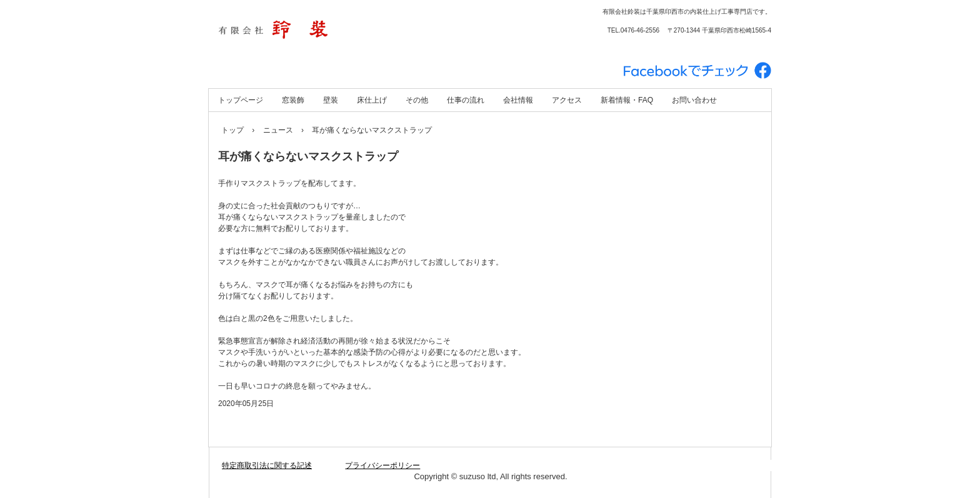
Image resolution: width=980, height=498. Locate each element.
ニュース (278, 130)
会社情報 (518, 100)
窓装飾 (293, 100)
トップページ (241, 100)
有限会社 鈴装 (343, 31)
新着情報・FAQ (627, 100)
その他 (417, 100)
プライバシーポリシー (382, 465)
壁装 (331, 100)
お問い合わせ (694, 100)
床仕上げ (372, 100)
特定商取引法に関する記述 (267, 465)
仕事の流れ (466, 100)
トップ (232, 130)
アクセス (567, 100)
